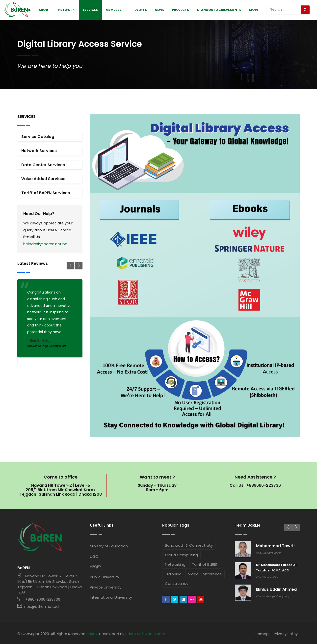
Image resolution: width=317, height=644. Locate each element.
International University (111, 597)
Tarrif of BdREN (205, 564)
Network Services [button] (39, 151)
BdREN (92, 633)
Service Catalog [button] (38, 137)
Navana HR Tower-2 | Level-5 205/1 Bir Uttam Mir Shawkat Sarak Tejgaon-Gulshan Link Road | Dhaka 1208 (50, 584)
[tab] (50, 137)
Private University (106, 587)
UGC (94, 556)
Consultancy (177, 583)
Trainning (173, 574)
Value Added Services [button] (43, 179)
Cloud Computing (181, 555)
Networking (175, 564)
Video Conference (205, 574)
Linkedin (183, 600)
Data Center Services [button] (43, 165)
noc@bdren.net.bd (38, 606)
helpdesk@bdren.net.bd (45, 244)
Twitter (175, 600)
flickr (192, 600)
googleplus (201, 600)
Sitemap (260, 633)
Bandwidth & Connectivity (189, 545)
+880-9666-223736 (39, 599)
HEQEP (95, 567)
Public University (105, 577)
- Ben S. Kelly (39, 341)
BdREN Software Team (146, 633)
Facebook (166, 600)
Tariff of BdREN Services (46, 193)
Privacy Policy (286, 633)
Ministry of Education (109, 546)
